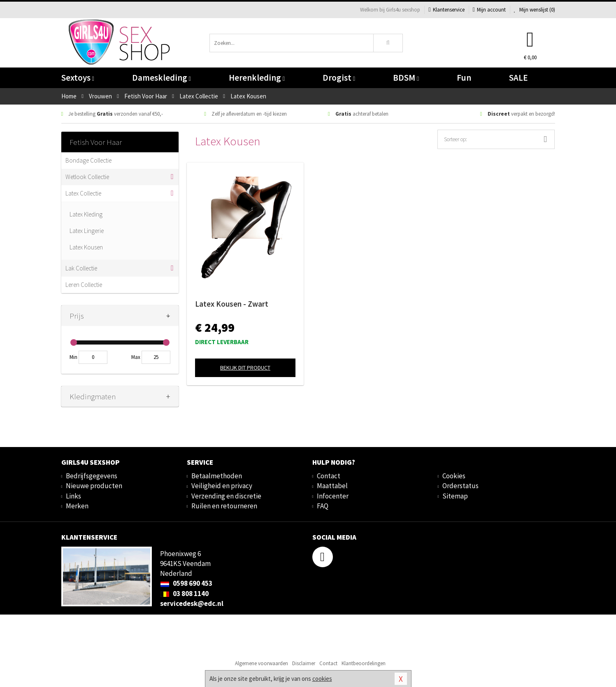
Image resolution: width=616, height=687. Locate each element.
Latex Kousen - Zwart (232, 304)
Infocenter (333, 496)
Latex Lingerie (87, 231)
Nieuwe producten (94, 486)
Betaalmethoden (217, 476)
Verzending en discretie (226, 496)
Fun (464, 78)
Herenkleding (257, 78)
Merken (77, 506)
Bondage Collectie (88, 160)
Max (136, 357)
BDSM (406, 78)
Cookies (454, 476)
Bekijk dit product (245, 368)
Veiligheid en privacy (222, 486)
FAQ (323, 506)
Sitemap (455, 496)
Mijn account (489, 10)
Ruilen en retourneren (224, 506)
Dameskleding (162, 78)
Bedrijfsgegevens (92, 476)
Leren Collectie (84, 285)
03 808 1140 (184, 594)
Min (73, 357)
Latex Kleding (86, 214)
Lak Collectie (81, 268)
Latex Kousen (86, 247)
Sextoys (78, 78)
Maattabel (332, 486)
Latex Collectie (83, 193)
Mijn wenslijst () (535, 10)
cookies (322, 679)
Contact (329, 476)
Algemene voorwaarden (262, 663)
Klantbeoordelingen (364, 663)
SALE (518, 78)
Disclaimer (304, 663)
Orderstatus (460, 486)
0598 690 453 (186, 583)
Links (73, 496)
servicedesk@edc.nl (192, 603)
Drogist (339, 78)
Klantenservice (446, 10)
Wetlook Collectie (87, 177)
